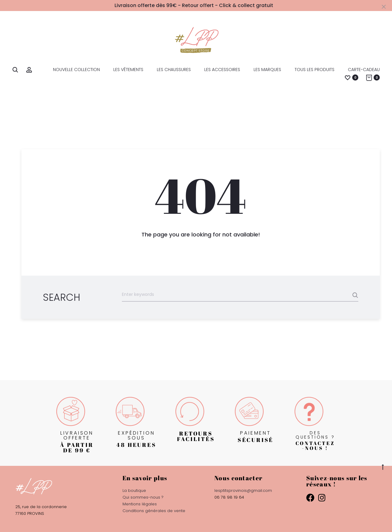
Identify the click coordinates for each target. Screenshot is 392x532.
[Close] (384, 6)
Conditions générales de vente (154, 511)
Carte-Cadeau (364, 70)
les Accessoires (222, 70)
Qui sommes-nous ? (143, 497)
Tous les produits (315, 70)
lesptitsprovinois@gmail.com (243, 490)
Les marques (267, 70)
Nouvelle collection (76, 70)
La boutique (134, 490)
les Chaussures (174, 70)
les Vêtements (128, 70)
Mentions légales (140, 504)
